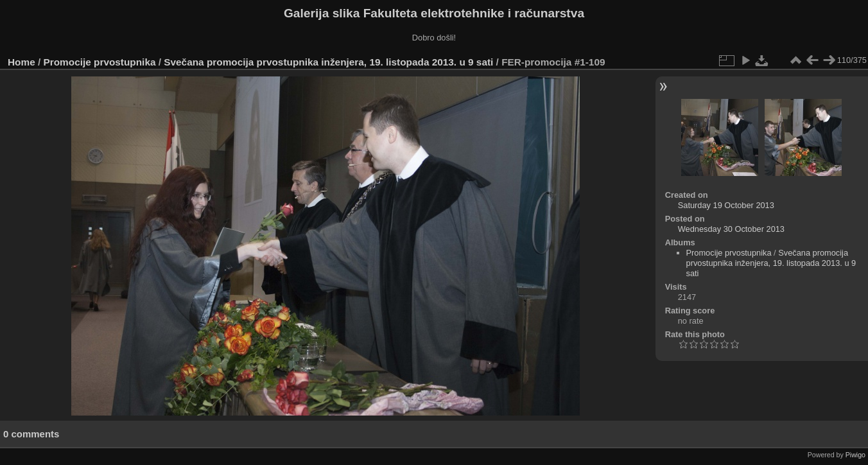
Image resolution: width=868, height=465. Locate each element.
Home (22, 62)
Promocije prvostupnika (100, 62)
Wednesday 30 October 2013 (731, 229)
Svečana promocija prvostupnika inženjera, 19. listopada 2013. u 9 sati (328, 62)
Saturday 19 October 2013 (726, 205)
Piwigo (855, 455)
